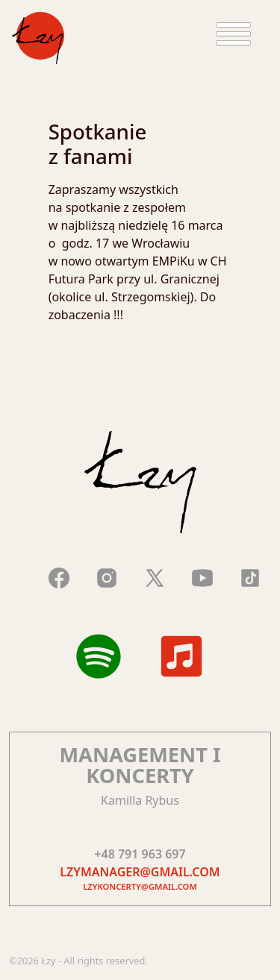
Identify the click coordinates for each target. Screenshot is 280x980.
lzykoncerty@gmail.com (140, 886)
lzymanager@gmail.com (140, 872)
